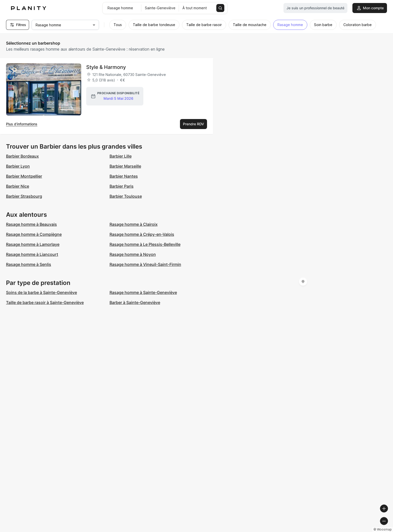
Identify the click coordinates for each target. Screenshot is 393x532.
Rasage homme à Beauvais (31, 224)
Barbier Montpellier (24, 176)
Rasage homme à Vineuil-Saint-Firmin (145, 264)
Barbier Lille (121, 156)
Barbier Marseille (125, 166)
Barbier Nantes (124, 176)
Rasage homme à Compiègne (34, 234)
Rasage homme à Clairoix (134, 224)
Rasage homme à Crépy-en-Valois (142, 234)
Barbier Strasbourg (24, 196)
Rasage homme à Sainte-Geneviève (143, 292)
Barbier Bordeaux (22, 156)
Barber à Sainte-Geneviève (135, 302)
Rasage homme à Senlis (29, 264)
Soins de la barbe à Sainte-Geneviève (41, 292)
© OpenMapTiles (324, 530)
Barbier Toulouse (126, 196)
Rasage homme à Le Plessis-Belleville (145, 244)
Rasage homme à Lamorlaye (33, 244)
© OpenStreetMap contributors (366, 530)
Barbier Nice (18, 186)
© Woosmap (299, 530)
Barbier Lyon (18, 166)
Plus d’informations (22, 124)
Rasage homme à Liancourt (32, 254)
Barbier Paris (122, 186)
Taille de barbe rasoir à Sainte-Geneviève (45, 302)
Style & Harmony (106, 67)
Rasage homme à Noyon (133, 254)
